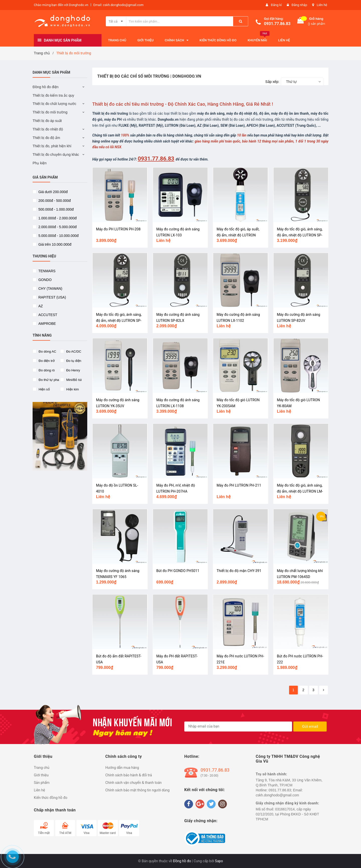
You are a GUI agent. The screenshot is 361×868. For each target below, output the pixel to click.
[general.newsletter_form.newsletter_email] (238, 727)
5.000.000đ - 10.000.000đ (58, 236)
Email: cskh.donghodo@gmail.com (118, 5)
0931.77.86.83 (277, 24)
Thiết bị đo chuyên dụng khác (56, 155)
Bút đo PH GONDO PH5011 (178, 571)
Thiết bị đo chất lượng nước (54, 104)
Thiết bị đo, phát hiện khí (52, 146)
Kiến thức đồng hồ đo (51, 798)
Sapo (219, 861)
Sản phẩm (42, 783)
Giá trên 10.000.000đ (54, 244)
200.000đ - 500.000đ (54, 201)
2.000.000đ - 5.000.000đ (57, 227)
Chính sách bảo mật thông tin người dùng (137, 790)
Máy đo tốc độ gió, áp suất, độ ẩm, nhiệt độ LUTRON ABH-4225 (238, 235)
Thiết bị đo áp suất (47, 121)
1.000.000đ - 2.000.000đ (57, 218)
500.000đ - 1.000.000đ (56, 209)
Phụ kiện (40, 163)
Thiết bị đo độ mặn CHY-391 (239, 571)
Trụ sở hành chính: (272, 774)
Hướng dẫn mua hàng (122, 768)
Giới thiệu (41, 775)
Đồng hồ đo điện (46, 87)
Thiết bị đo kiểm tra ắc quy (53, 95)
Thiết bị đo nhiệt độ (48, 129)
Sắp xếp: (272, 82)
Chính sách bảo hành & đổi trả (129, 775)
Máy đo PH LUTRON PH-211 (239, 485)
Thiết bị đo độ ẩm (46, 138)
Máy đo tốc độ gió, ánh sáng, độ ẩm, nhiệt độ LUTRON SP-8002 (119, 321)
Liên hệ (322, 5)
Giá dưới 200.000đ (53, 192)
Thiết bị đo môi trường (50, 112)
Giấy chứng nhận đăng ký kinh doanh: (287, 803)
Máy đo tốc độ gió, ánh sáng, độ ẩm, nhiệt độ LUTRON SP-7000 (300, 235)
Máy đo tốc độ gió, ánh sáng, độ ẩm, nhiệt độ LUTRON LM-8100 (300, 491)
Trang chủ (42, 768)
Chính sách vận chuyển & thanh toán (133, 783)
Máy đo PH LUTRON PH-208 (118, 229)
